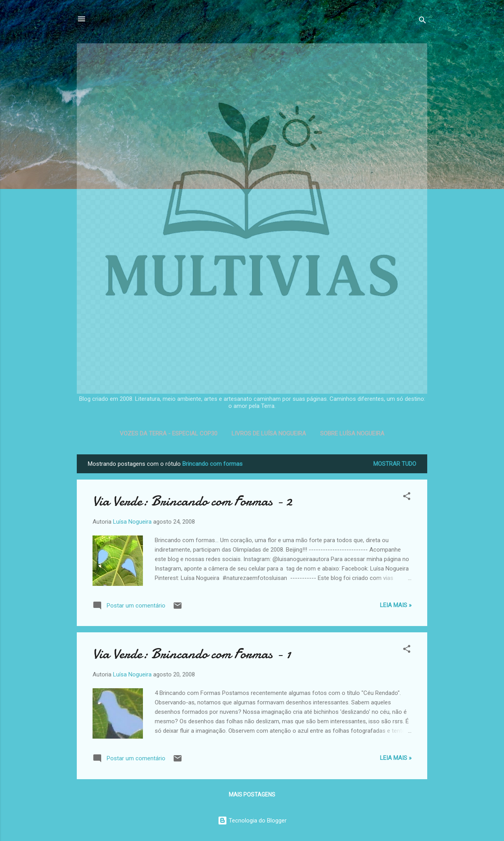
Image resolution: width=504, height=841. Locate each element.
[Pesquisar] (422, 21)
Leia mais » (396, 605)
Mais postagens (252, 795)
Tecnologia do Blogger (252, 821)
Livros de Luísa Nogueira (269, 433)
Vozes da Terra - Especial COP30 (169, 433)
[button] (407, 497)
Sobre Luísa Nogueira (352, 433)
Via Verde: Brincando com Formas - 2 (192, 501)
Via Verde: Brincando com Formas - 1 (192, 654)
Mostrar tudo (395, 464)
